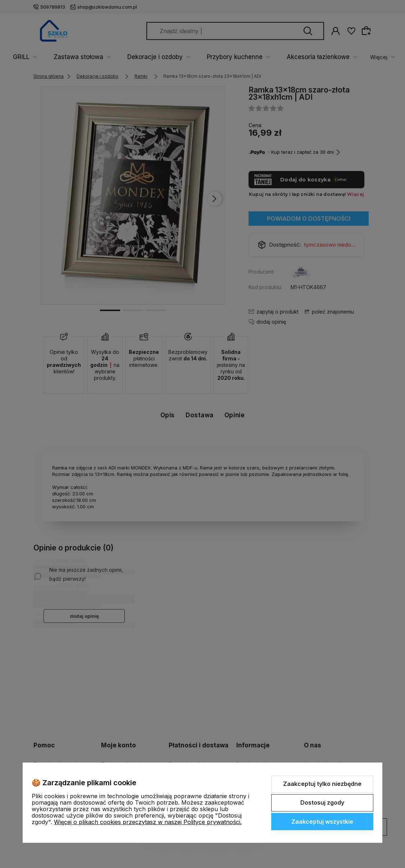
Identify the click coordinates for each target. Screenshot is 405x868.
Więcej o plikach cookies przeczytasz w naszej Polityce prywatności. (148, 822)
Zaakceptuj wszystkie (322, 822)
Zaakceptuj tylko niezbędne (322, 784)
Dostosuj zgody (322, 802)
